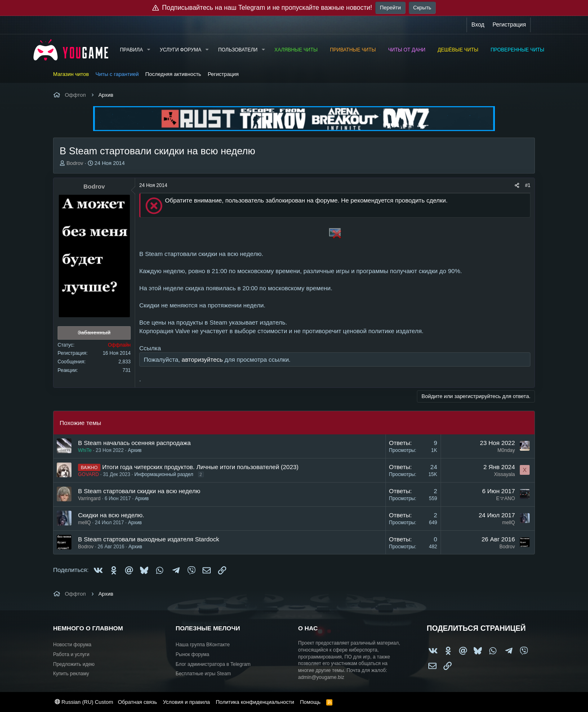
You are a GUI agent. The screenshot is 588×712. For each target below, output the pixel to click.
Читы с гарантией (117, 74)
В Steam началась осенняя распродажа (134, 443)
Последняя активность (173, 74)
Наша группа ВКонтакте (203, 645)
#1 (528, 185)
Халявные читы (296, 50)
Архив (135, 450)
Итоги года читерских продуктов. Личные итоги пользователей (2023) (200, 467)
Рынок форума (192, 654)
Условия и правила (186, 702)
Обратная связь (138, 702)
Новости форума (72, 645)
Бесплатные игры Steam (203, 674)
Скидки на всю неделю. (111, 515)
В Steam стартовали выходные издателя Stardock (149, 539)
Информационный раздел (164, 474)
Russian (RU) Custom (84, 702)
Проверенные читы (517, 50)
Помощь (310, 702)
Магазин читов (71, 74)
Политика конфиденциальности (255, 702)
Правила (131, 50)
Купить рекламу (71, 674)
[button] (149, 50)
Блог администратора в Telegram (213, 664)
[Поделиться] (517, 186)
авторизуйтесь (202, 359)
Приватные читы (353, 50)
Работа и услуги (71, 654)
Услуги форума (180, 50)
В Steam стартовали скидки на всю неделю (139, 491)
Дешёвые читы (458, 50)
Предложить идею (74, 664)
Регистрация (223, 74)
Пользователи (238, 50)
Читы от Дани (406, 50)
